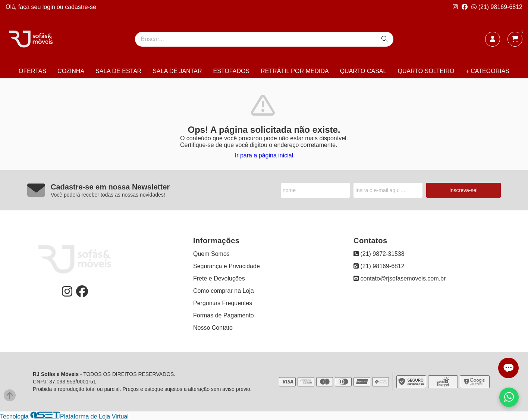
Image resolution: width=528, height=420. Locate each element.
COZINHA (71, 71)
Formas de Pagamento (224, 315)
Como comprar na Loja (224, 291)
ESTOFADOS (232, 71)
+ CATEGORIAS (487, 71)
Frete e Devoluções (219, 278)
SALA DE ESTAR (118, 71)
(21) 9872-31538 (379, 254)
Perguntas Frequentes (223, 303)
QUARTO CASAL (363, 71)
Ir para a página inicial (264, 155)
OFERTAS (32, 71)
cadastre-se (81, 7)
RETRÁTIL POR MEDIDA (295, 71)
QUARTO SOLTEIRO (426, 71)
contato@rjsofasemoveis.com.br (400, 278)
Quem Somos (211, 254)
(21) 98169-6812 (497, 7)
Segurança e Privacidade (227, 266)
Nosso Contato (213, 328)
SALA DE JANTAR (177, 71)
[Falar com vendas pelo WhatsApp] (509, 397)
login (50, 7)
